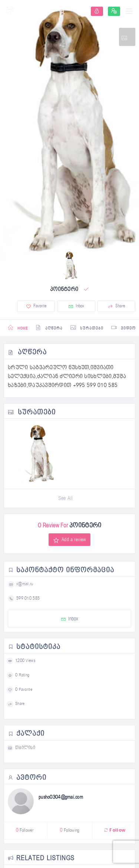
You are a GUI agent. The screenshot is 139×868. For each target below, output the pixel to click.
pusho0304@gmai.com (61, 797)
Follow (115, 830)
